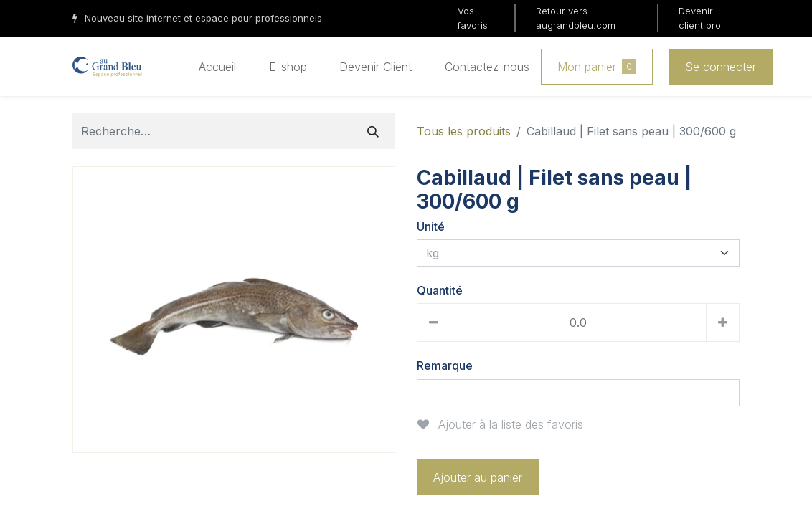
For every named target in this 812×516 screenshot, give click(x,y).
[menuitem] (217, 67)
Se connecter (721, 67)
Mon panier (597, 67)
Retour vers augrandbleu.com (576, 18)
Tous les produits (464, 131)
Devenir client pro (700, 18)
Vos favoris (473, 18)
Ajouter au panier (478, 477)
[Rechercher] (373, 131)
